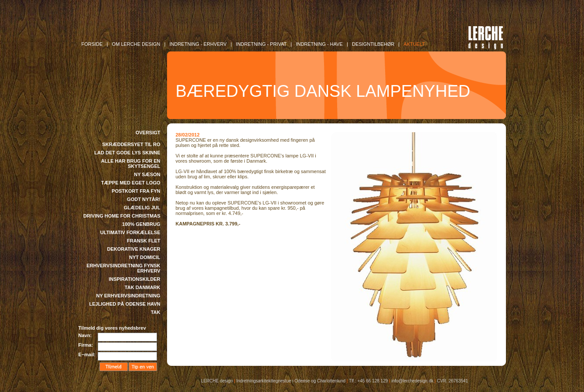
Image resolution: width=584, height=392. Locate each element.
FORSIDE (92, 44)
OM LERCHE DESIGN (136, 44)
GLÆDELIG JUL (142, 208)
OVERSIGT (148, 133)
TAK (156, 312)
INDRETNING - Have (319, 44)
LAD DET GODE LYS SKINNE (127, 153)
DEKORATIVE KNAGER (133, 249)
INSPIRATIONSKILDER (134, 279)
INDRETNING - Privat (261, 44)
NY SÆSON (147, 174)
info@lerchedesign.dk (412, 381)
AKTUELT (414, 44)
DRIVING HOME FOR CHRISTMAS (122, 216)
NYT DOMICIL (145, 257)
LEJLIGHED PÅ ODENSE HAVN (125, 304)
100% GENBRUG (141, 224)
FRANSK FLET (143, 241)
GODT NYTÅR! (143, 199)
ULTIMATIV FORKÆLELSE (130, 232)
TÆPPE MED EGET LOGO (131, 183)
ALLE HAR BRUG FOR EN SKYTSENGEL (131, 164)
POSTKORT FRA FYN (136, 191)
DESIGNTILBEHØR (373, 44)
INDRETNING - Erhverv (198, 44)
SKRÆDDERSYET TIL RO (131, 144)
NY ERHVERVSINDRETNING (128, 296)
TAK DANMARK (143, 287)
